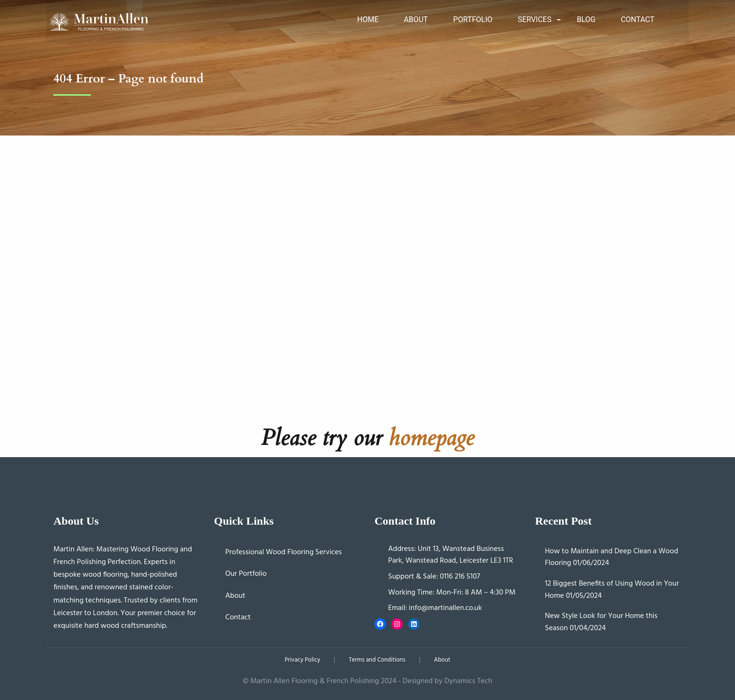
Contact (637, 19)
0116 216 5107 (460, 577)
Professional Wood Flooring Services (284, 552)
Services (535, 19)
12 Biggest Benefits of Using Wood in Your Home (612, 590)
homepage (431, 438)
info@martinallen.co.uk (445, 608)
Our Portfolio (246, 574)
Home (368, 19)
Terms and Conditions (377, 660)
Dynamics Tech (468, 681)
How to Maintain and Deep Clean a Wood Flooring (612, 557)
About (416, 19)
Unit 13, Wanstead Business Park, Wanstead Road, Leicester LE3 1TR (451, 555)
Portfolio (473, 19)
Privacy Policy (302, 660)
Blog (586, 19)
